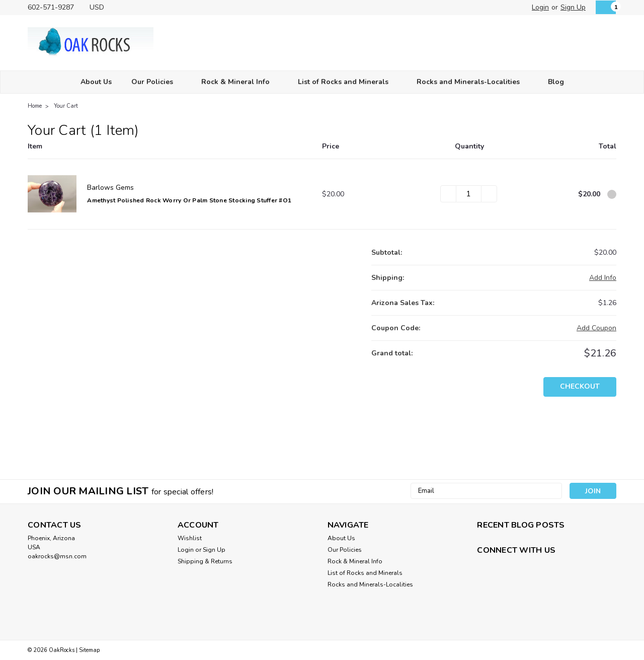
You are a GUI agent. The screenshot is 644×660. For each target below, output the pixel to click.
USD (101, 7)
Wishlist (190, 538)
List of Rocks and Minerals (347, 82)
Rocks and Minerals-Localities (472, 82)
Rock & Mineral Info (240, 82)
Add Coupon (596, 328)
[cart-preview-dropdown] (603, 7)
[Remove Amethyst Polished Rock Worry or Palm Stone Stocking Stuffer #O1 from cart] (612, 194)
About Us (96, 82)
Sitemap (89, 650)
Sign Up (573, 7)
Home (35, 106)
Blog (556, 82)
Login (540, 7)
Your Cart (66, 106)
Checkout (580, 386)
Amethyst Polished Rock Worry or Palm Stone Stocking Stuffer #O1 (189, 200)
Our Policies (156, 82)
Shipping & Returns (205, 561)
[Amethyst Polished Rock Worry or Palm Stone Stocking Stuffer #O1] (469, 194)
